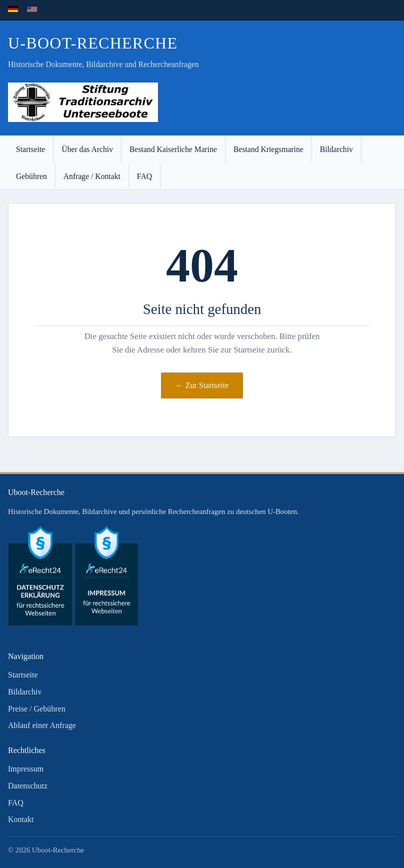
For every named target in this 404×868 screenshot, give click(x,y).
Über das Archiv (87, 149)
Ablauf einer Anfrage (42, 725)
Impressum (26, 769)
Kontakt (21, 819)
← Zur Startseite (202, 385)
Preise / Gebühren (37, 709)
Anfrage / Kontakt (92, 176)
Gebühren (31, 176)
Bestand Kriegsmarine (268, 149)
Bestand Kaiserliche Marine (173, 149)
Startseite (30, 149)
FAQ (144, 176)
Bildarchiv (336, 149)
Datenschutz (28, 786)
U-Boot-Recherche (93, 43)
